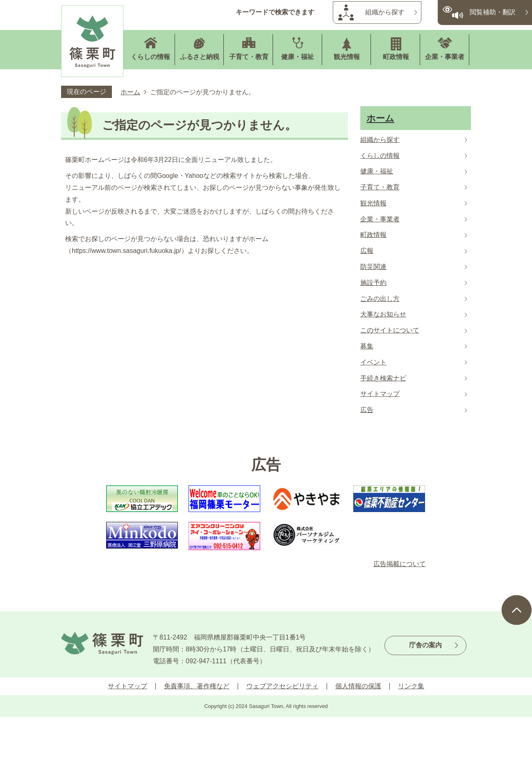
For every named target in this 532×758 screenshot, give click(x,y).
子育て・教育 (249, 57)
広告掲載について (400, 564)
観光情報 (347, 57)
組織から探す (385, 12)
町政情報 (396, 57)
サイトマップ (127, 686)
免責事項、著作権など (197, 686)
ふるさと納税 (200, 57)
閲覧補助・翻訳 (493, 12)
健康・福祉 (298, 57)
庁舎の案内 (425, 645)
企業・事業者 (445, 57)
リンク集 (411, 686)
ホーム (130, 92)
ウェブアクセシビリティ (282, 686)
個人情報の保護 (358, 686)
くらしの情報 (150, 57)
